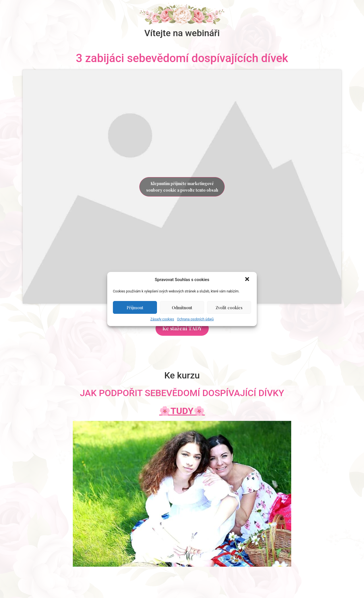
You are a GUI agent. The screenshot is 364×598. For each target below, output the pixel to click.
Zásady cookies (162, 319)
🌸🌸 (182, 411)
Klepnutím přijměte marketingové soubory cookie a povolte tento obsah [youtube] (182, 187)
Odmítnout (182, 308)
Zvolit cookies (229, 308)
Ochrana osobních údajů (195, 319)
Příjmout (135, 308)
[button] (248, 280)
